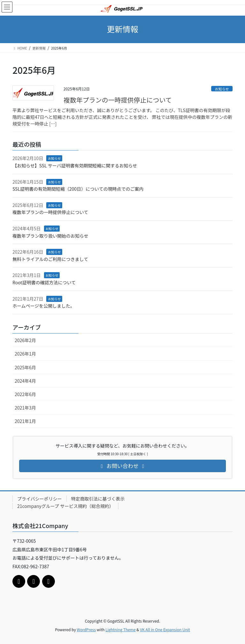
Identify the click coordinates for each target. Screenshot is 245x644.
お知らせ (222, 89)
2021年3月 (25, 408)
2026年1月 (25, 354)
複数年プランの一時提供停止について (118, 100)
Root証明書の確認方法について (44, 282)
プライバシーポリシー (40, 499)
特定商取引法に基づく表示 (98, 499)
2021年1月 (25, 421)
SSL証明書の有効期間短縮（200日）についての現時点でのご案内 (78, 189)
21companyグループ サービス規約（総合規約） (65, 506)
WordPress (86, 629)
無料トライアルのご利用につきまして (50, 259)
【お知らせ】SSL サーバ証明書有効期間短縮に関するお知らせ (75, 165)
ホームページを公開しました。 (44, 306)
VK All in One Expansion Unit (165, 629)
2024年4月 (25, 381)
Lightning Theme (120, 629)
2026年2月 (25, 340)
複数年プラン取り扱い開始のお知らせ (50, 236)
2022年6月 (25, 394)
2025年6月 (25, 367)
